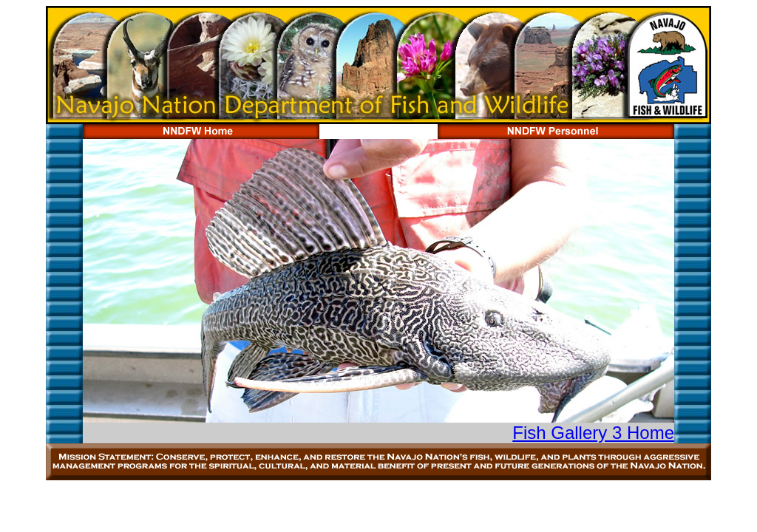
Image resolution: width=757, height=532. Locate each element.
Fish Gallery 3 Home (593, 433)
